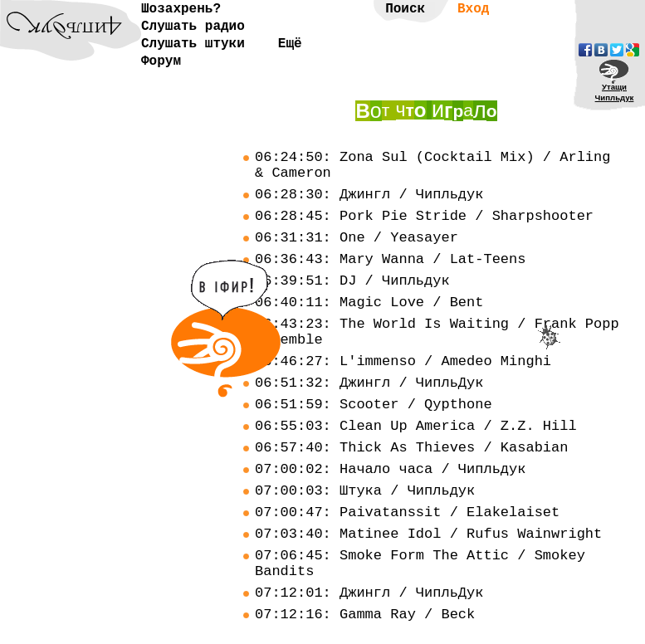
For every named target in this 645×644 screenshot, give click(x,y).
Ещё (290, 44)
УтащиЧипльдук (615, 92)
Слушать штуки (193, 44)
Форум (161, 61)
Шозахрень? (181, 9)
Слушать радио (193, 27)
